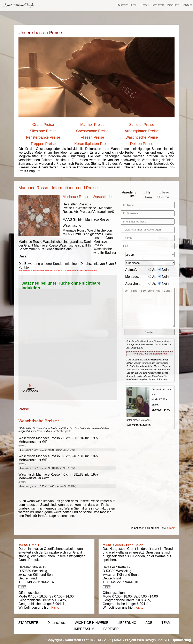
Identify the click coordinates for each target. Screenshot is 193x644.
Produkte (173, 5)
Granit (171, 528)
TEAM (166, 623)
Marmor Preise (92, 125)
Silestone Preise (43, 131)
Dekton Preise (142, 144)
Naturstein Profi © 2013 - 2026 (88, 640)
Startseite (122, 5)
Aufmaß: (131, 270)
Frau (164, 192)
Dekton (144, 5)
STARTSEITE (28, 623)
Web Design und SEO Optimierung (164, 640)
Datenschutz (57, 623)
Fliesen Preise (92, 137)
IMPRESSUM (84, 629)
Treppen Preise (43, 144)
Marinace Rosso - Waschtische (88, 197)
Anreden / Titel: (129, 194)
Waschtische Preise (142, 137)
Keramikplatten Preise (92, 144)
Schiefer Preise (142, 125)
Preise (133, 5)
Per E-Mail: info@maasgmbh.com (150, 354)
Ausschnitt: (133, 283)
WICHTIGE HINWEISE (92, 623)
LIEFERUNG (127, 623)
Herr (148, 192)
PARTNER (111, 629)
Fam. (147, 197)
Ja (152, 270)
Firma (163, 197)
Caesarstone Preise (92, 131)
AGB (149, 623)
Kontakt (187, 5)
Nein (163, 270)
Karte (55, 608)
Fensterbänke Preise (43, 137)
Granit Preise (43, 125)
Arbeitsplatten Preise (142, 131)
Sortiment (158, 5)
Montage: (132, 277)
